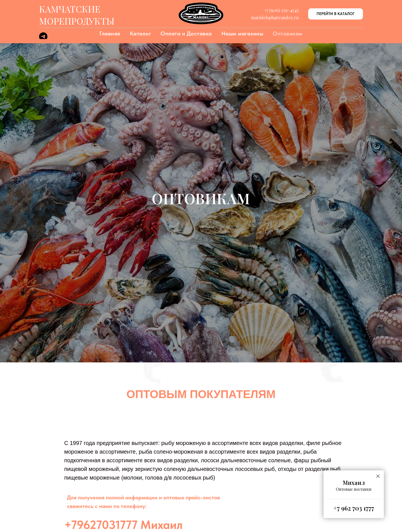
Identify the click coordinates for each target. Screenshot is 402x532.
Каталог (141, 33)
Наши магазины (242, 33)
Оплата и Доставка (186, 33)
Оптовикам (288, 33)
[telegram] (43, 39)
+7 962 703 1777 (354, 508)
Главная (110, 33)
